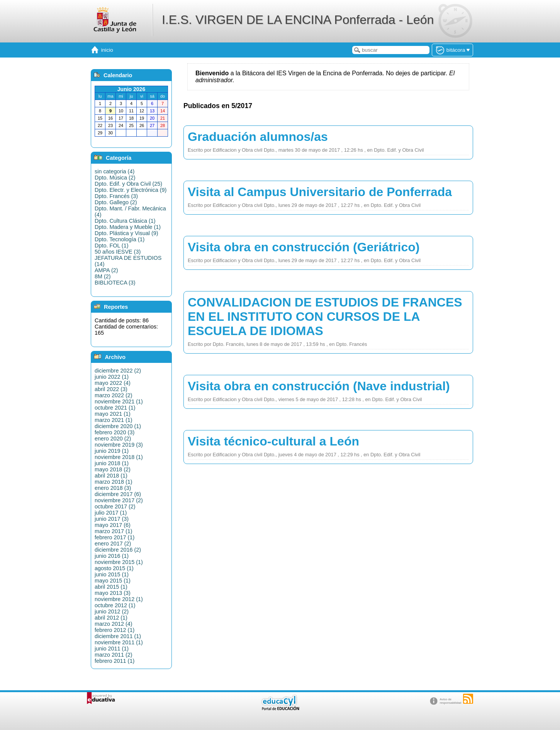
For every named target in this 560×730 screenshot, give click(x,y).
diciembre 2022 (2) (118, 371)
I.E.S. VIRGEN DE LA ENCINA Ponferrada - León (298, 20)
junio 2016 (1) (112, 556)
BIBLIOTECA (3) (115, 283)
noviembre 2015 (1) (119, 562)
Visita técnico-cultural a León (273, 441)
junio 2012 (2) (112, 611)
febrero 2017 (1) (115, 537)
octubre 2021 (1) (115, 408)
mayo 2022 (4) (113, 383)
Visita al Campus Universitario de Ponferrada (320, 192)
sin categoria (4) (115, 171)
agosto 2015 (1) (114, 568)
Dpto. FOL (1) (111, 246)
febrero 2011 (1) (115, 661)
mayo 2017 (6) (113, 525)
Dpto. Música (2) (115, 178)
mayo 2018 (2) (113, 469)
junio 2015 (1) (112, 574)
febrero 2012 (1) (115, 630)
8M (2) (103, 276)
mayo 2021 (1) (113, 414)
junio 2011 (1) (112, 649)
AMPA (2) (106, 270)
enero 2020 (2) (113, 439)
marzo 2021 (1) (114, 420)
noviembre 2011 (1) (119, 642)
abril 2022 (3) (111, 389)
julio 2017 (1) (111, 513)
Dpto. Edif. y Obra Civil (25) (128, 184)
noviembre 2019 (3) (119, 445)
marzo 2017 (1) (114, 531)
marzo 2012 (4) (114, 624)
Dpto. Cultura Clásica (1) (125, 221)
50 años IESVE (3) (118, 252)
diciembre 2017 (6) (118, 494)
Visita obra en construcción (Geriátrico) (304, 247)
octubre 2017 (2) (115, 506)
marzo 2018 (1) (114, 482)
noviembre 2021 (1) (119, 401)
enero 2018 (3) (113, 488)
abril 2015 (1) (111, 587)
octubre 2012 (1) (115, 605)
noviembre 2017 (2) (119, 500)
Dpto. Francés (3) (116, 196)
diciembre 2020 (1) (118, 426)
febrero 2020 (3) (115, 432)
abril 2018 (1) (111, 476)
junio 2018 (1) (112, 463)
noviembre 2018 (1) (119, 457)
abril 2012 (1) (111, 618)
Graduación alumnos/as (258, 137)
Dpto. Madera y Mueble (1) (128, 227)
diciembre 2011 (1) (118, 636)
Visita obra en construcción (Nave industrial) (319, 386)
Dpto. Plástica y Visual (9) (126, 233)
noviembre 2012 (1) (119, 599)
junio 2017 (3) (112, 519)
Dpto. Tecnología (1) (120, 239)
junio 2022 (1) (112, 377)
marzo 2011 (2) (114, 655)
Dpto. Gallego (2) (116, 202)
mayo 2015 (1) (113, 581)
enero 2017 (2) (113, 544)
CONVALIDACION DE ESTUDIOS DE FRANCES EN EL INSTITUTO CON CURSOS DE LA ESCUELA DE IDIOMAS (325, 317)
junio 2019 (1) (112, 451)
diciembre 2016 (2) (118, 550)
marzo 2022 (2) (114, 395)
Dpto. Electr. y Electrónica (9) (131, 190)
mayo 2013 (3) (113, 593)
